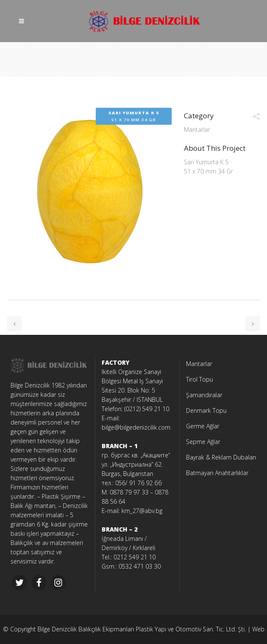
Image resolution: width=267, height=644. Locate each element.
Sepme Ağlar (203, 442)
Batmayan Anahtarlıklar (217, 473)
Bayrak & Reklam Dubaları (221, 457)
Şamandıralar (204, 395)
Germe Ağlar (203, 426)
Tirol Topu (200, 379)
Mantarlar (199, 364)
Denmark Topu (206, 410)
